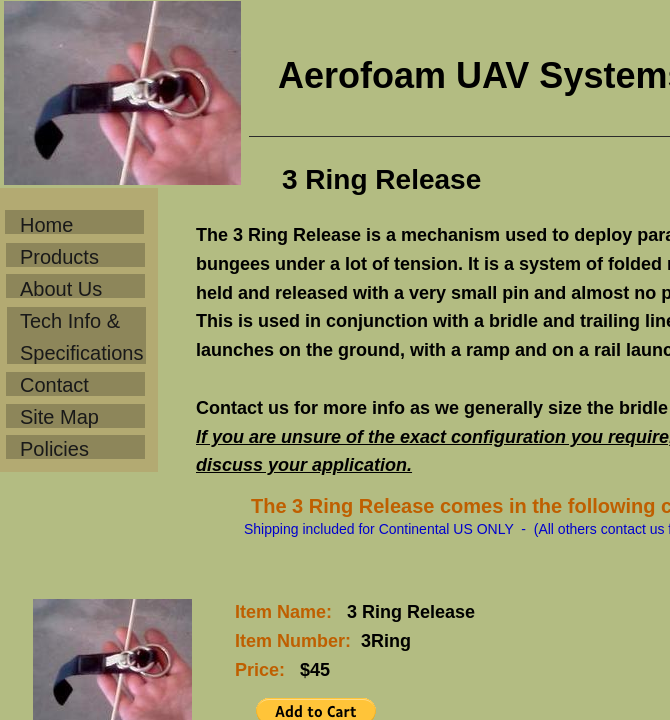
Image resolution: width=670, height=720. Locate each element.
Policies (54, 449)
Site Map (59, 417)
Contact (54, 385)
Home (46, 225)
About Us (61, 289)
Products (59, 257)
